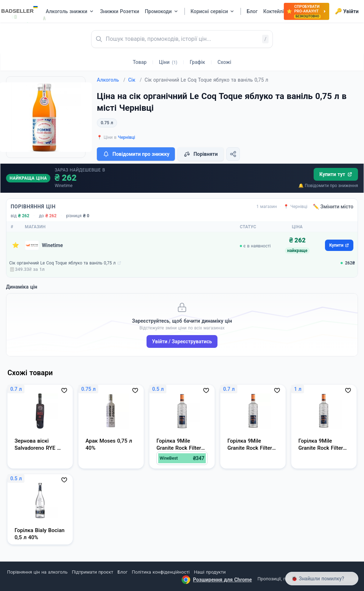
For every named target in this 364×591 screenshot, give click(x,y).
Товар (140, 62)
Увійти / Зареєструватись (182, 341)
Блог (122, 572)
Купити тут (336, 174)
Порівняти (200, 154)
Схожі (224, 62)
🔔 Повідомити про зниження (328, 186)
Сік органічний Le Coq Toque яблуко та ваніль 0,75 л (62, 263)
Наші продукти (210, 572)
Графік (197, 62)
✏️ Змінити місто (333, 207)
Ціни (168, 62)
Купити (339, 245)
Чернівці (126, 137)
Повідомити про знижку (136, 154)
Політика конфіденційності (161, 572)
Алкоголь (111, 80)
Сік (135, 80)
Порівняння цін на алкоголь (37, 572)
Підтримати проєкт (93, 572)
